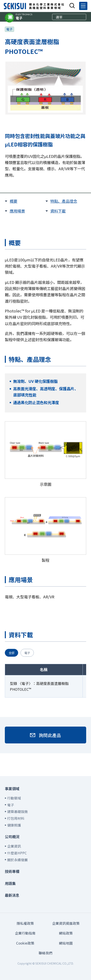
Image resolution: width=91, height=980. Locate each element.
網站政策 (66, 933)
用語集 (10, 883)
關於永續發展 (18, 860)
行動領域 (14, 798)
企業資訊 (14, 846)
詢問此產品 (50, 735)
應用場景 (17, 211)
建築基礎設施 (18, 811)
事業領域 (12, 788)
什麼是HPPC (17, 853)
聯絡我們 (45, 953)
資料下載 (58, 211)
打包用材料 (16, 818)
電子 (24, 17)
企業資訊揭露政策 (66, 923)
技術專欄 (12, 871)
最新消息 (12, 895)
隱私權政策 (25, 923)
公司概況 (12, 837)
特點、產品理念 (64, 201)
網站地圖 (66, 943)
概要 (13, 201)
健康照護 (14, 825)
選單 (59, 17)
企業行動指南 (25, 933)
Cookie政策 (25, 943)
